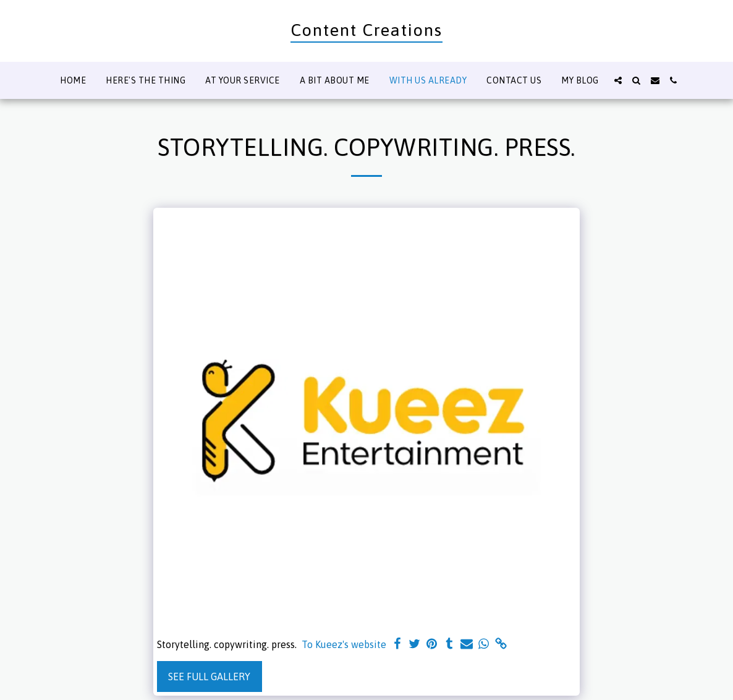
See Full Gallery (209, 677)
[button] (618, 80)
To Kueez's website (344, 644)
